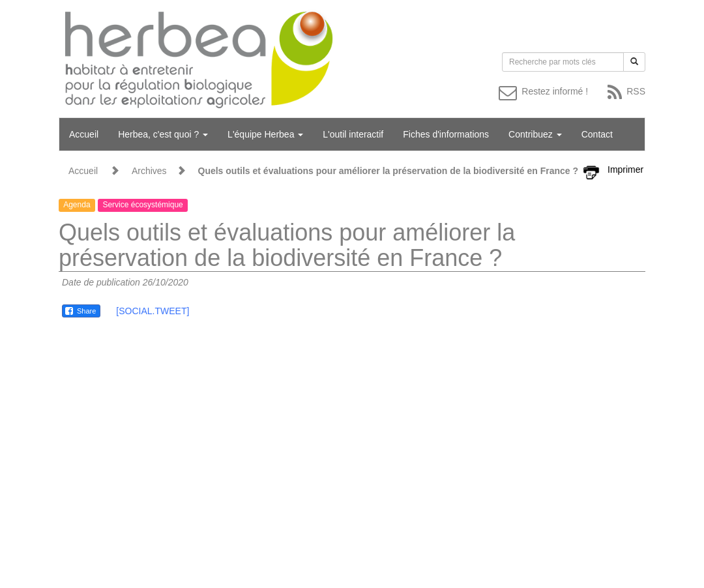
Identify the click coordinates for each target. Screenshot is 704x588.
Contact (597, 134)
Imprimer (625, 169)
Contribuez (535, 134)
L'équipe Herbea (265, 134)
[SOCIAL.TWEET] (153, 311)
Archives (149, 171)
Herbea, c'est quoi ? (163, 134)
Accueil (84, 134)
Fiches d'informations (446, 134)
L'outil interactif (353, 134)
